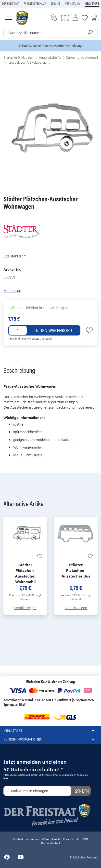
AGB (85, 839)
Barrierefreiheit (51, 843)
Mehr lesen (12, 290)
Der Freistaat (10, 3)
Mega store (92, 3)
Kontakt (18, 839)
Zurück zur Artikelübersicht (26, 62)
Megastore (50, 731)
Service (56, 3)
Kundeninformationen (50, 740)
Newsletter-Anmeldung (65, 45)
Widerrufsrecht (51, 839)
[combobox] (50, 33)
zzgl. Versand (44, 338)
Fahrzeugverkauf (35, 3)
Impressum (32, 839)
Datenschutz (71, 839)
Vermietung (72, 3)
